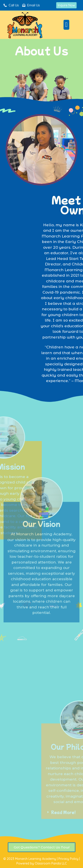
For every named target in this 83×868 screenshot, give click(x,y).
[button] (66, 25)
